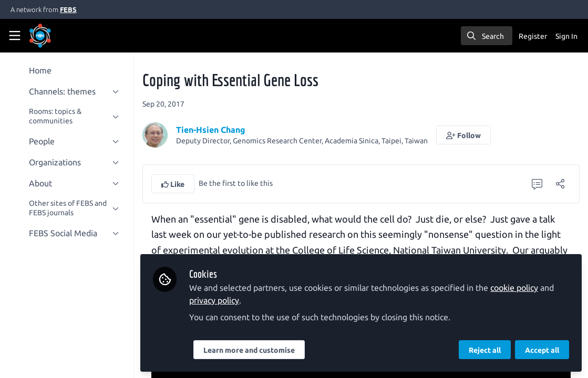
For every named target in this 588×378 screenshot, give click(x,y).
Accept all (542, 350)
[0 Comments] (537, 184)
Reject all (485, 350)
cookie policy (515, 288)
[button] (464, 135)
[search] (487, 36)
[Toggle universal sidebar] (15, 36)
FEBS (68, 9)
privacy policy (215, 300)
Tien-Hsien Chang (211, 130)
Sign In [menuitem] (566, 36)
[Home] (55, 36)
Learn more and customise (250, 350)
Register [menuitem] (533, 36)
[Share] (560, 184)
